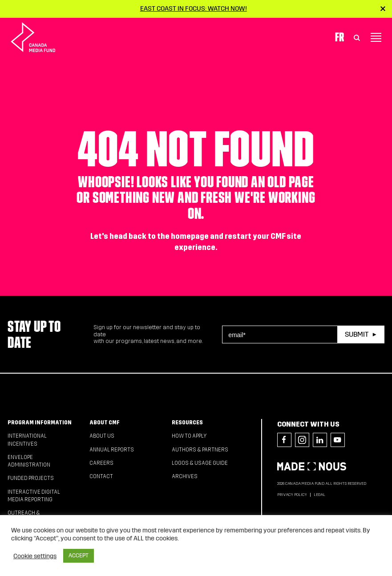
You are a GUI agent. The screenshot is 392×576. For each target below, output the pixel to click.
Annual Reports (112, 450)
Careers (101, 463)
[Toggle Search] (357, 37)
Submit (357, 334)
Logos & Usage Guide (200, 463)
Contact (101, 476)
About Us (102, 436)
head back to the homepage (159, 236)
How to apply (189, 436)
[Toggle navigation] (376, 37)
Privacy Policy (292, 495)
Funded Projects (31, 478)
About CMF (105, 423)
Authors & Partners (200, 450)
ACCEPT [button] (79, 556)
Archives (185, 476)
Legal (319, 495)
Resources (187, 423)
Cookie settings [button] (35, 556)
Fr (339, 37)
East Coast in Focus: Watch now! (194, 8)
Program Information (40, 423)
